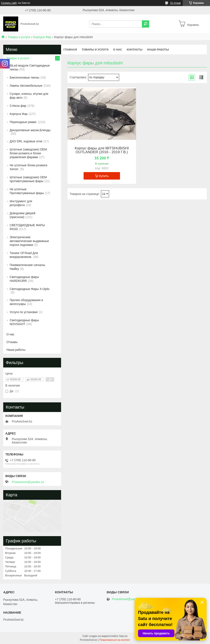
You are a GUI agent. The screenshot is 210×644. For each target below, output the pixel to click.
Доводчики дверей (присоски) (22, 215)
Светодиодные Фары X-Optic (30, 289)
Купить (104, 176)
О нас (118, 50)
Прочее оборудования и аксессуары (26, 302)
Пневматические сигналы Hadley (27, 267)
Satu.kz (123, 636)
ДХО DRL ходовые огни (26, 141)
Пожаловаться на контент (115, 640)
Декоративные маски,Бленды (30, 130)
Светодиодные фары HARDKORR (24, 279)
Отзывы (12, 342)
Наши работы (158, 50)
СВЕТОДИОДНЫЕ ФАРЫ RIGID (27, 227)
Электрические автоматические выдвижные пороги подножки (29, 241)
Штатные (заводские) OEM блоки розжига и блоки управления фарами (28, 153)
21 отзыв (175, 3)
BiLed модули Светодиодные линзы (30, 67)
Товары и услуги (19, 37)
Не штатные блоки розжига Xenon (28, 167)
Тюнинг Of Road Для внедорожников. (24, 255)
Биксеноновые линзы (25, 77)
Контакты (135, 50)
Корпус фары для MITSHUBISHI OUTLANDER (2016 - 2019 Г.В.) (102, 150)
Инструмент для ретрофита (21, 203)
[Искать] (145, 24)
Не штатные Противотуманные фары (27, 191)
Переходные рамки (23, 122)
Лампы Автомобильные (26, 86)
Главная (70, 50)
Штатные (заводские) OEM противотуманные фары (28, 179)
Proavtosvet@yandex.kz (28, 482)
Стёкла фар (18, 106)
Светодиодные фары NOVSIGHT (24, 322)
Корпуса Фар (42, 37)
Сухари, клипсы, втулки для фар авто (29, 96)
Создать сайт (9, 3)
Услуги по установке (24, 312)
